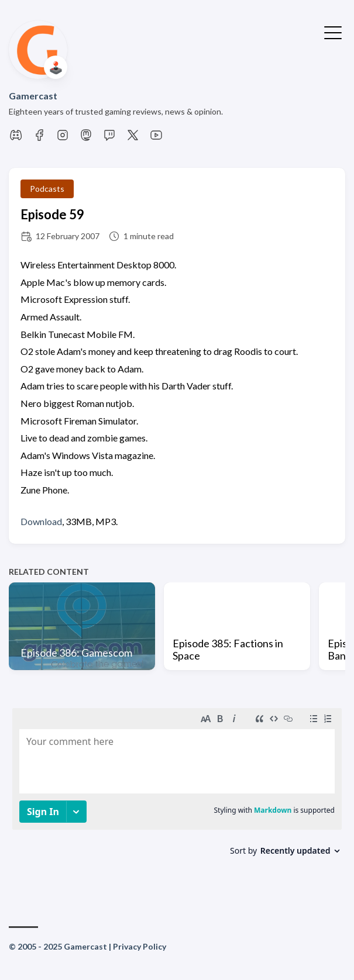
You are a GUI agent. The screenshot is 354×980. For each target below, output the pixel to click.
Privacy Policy (140, 946)
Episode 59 (52, 214)
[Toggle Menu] (333, 32)
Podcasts (47, 189)
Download (41, 521)
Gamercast (33, 96)
